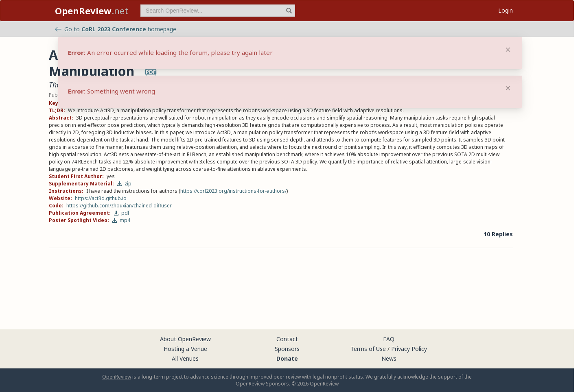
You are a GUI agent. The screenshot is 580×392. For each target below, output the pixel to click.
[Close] (508, 88)
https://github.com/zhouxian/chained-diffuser (119, 206)
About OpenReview (185, 339)
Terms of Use (368, 349)
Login (506, 10)
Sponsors (287, 349)
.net (92, 11)
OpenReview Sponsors (262, 384)
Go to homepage (116, 29)
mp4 (121, 220)
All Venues (185, 358)
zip (124, 184)
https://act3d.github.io (101, 198)
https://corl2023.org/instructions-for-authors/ (233, 191)
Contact (287, 339)
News (389, 358)
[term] (218, 11)
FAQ (389, 339)
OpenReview (117, 377)
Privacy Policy (409, 349)
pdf (121, 213)
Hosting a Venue (185, 349)
